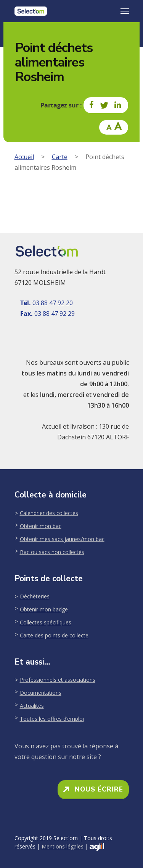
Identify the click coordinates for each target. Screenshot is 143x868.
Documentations (41, 693)
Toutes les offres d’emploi (52, 719)
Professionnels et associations (58, 680)
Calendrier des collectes (49, 513)
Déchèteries (35, 596)
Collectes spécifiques (46, 622)
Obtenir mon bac (41, 526)
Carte (60, 157)
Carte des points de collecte (54, 635)
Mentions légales (63, 846)
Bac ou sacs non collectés (52, 552)
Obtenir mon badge (44, 609)
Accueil (24, 157)
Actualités (32, 706)
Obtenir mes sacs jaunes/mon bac (62, 539)
